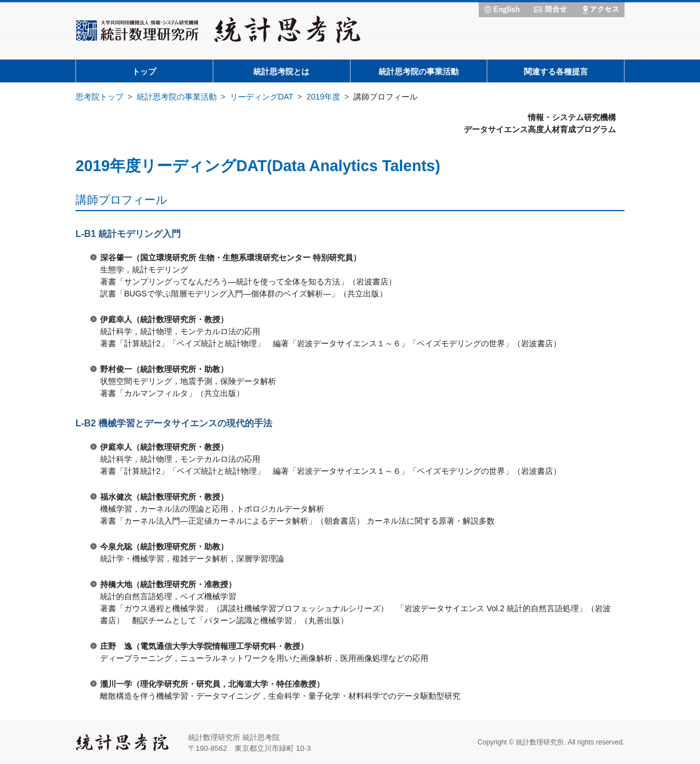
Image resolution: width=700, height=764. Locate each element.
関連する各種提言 (556, 72)
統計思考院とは (281, 72)
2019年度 (323, 97)
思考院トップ (100, 97)
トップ (144, 72)
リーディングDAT (262, 97)
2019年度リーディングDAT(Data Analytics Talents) (258, 166)
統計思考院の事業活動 (419, 72)
